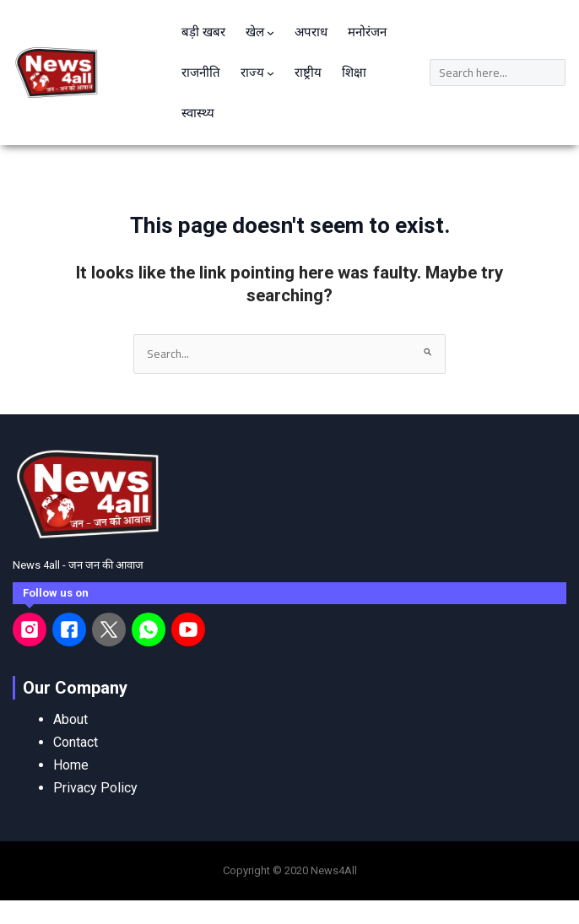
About (70, 719)
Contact (76, 742)
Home (71, 765)
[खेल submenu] (271, 32)
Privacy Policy (95, 788)
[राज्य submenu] (271, 73)
